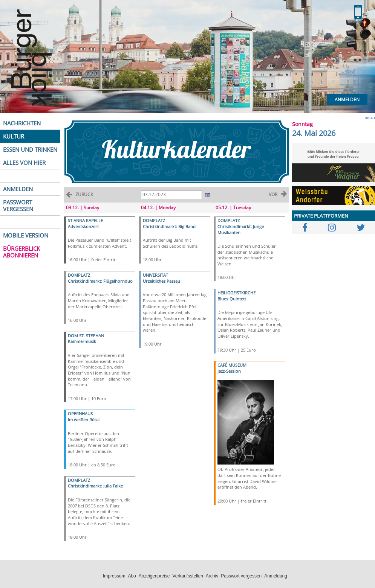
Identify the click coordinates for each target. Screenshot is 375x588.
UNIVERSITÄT (155, 275)
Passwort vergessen (241, 576)
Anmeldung (276, 576)
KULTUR (14, 136)
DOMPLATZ (79, 275)
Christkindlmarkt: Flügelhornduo (100, 281)
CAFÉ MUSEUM (232, 365)
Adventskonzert (83, 226)
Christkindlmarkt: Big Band (169, 226)
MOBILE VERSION (26, 235)
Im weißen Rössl (84, 420)
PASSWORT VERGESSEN (18, 206)
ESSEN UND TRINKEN (30, 149)
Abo (132, 576)
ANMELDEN (18, 189)
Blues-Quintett (232, 299)
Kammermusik (82, 341)
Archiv (212, 576)
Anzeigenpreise (154, 576)
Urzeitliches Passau (161, 281)
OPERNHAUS (80, 414)
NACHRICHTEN (22, 123)
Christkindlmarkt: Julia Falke (95, 486)
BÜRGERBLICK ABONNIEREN (21, 252)
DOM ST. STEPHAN (86, 336)
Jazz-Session (229, 371)
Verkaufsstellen (187, 576)
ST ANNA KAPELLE (85, 220)
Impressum (114, 576)
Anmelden (347, 100)
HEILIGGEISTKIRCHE (236, 293)
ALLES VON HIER (24, 163)
